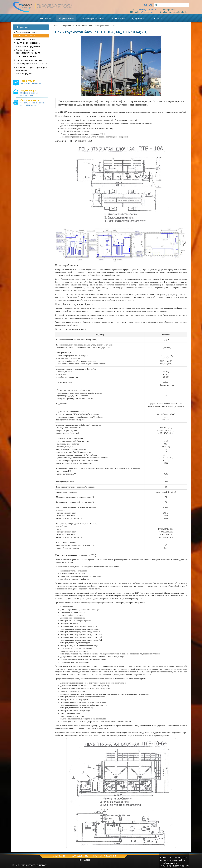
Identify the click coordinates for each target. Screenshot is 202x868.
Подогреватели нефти (26, 32)
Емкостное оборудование (27, 46)
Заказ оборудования (25, 74)
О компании (45, 18)
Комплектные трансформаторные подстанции (31, 69)
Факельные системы (25, 39)
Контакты (157, 18)
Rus (145, 5)
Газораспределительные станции (31, 64)
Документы (138, 18)
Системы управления (93, 18)
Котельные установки (25, 56)
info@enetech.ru (146, 12)
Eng (151, 5)
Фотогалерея (118, 18)
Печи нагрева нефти (25, 36)
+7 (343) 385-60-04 (147, 9)
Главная (56, 26)
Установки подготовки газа (28, 60)
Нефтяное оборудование (27, 43)
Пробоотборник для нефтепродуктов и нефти (27, 51)
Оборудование (66, 18)
